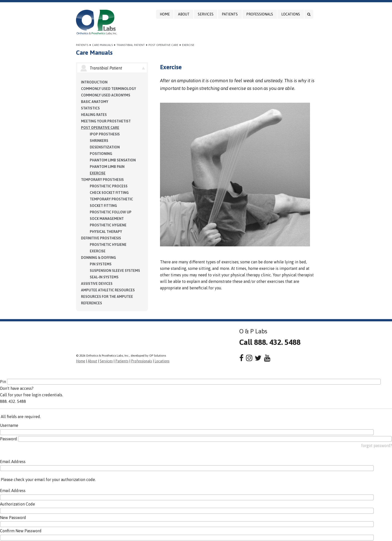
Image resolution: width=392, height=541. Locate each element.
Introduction (94, 82)
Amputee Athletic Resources (108, 290)
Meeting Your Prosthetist (106, 121)
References (91, 303)
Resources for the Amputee (107, 297)
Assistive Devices (97, 284)
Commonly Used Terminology (108, 89)
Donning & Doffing (98, 258)
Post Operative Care (163, 45)
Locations (291, 14)
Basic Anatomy (95, 102)
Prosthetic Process (109, 186)
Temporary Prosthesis (102, 180)
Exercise (188, 45)
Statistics (90, 108)
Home (165, 14)
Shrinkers (99, 141)
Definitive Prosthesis (101, 238)
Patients (230, 14)
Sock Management (107, 219)
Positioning (101, 154)
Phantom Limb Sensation (113, 160)
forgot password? (377, 446)
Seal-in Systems (104, 277)
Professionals (260, 14)
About (184, 14)
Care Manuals (102, 45)
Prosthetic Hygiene (108, 225)
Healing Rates (94, 115)
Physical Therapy (106, 232)
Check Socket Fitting (109, 193)
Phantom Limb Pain (107, 167)
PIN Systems (101, 264)
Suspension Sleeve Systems (115, 271)
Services (206, 14)
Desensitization (105, 147)
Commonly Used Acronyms (106, 95)
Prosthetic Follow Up (111, 212)
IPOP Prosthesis (105, 134)
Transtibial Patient (131, 45)
